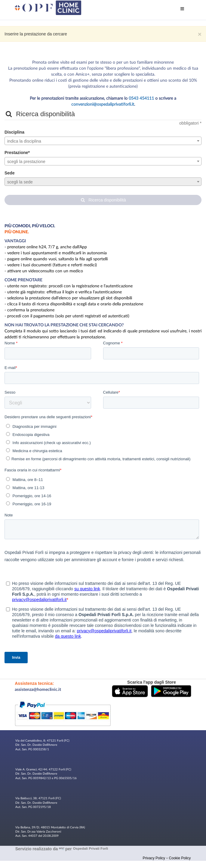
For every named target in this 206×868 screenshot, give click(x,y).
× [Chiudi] (200, 34)
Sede (9, 173)
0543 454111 (141, 98)
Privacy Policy (154, 858)
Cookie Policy (180, 858)
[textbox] (103, 141)
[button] (130, 691)
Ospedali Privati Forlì (91, 848)
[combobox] (103, 141)
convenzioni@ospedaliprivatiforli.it (103, 104)
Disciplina (14, 132)
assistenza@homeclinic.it (38, 690)
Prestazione (16, 153)
